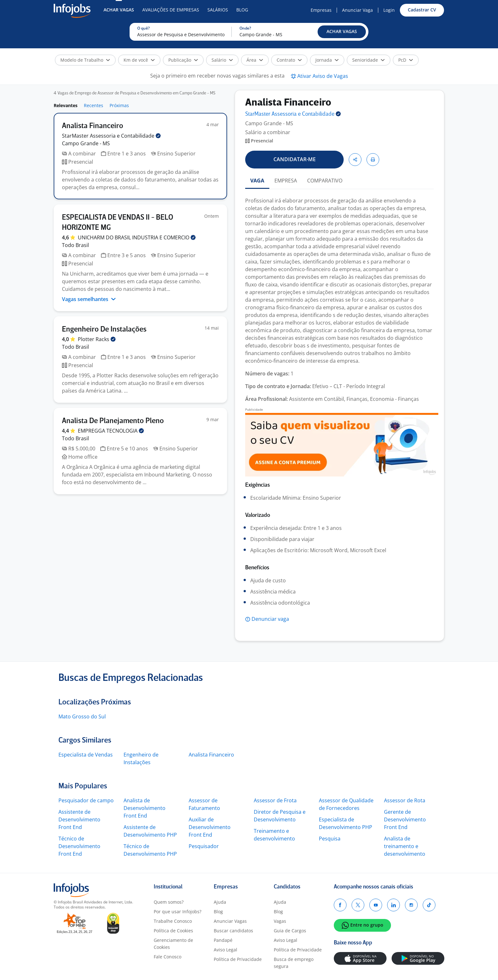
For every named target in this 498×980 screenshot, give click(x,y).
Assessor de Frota (275, 800)
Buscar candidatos (233, 931)
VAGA (257, 181)
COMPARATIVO (325, 181)
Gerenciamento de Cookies (173, 944)
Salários (218, 10)
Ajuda (220, 902)
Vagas (280, 921)
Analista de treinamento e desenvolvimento (405, 846)
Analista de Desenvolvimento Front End (145, 808)
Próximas (119, 105)
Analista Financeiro (211, 755)
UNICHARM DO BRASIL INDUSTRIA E (137, 237)
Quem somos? (169, 902)
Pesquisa (330, 839)
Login (389, 10)
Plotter (97, 339)
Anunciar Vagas (230, 921)
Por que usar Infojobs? (178, 911)
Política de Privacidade (238, 959)
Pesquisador (204, 846)
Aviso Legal (225, 950)
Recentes (94, 105)
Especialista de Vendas (86, 755)
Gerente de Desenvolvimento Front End (405, 819)
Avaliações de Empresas (171, 10)
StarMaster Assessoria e (111, 136)
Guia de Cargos (290, 931)
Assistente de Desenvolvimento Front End (79, 819)
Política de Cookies (173, 931)
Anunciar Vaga (357, 10)
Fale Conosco (168, 957)
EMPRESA (286, 181)
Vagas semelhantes (89, 299)
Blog (242, 10)
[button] (342, 32)
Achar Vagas (119, 10)
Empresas (321, 10)
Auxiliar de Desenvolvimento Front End (210, 827)
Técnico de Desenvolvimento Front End (79, 846)
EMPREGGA (111, 431)
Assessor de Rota (405, 800)
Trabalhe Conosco (173, 921)
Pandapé (223, 940)
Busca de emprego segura (294, 963)
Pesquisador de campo (86, 800)
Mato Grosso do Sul (82, 716)
